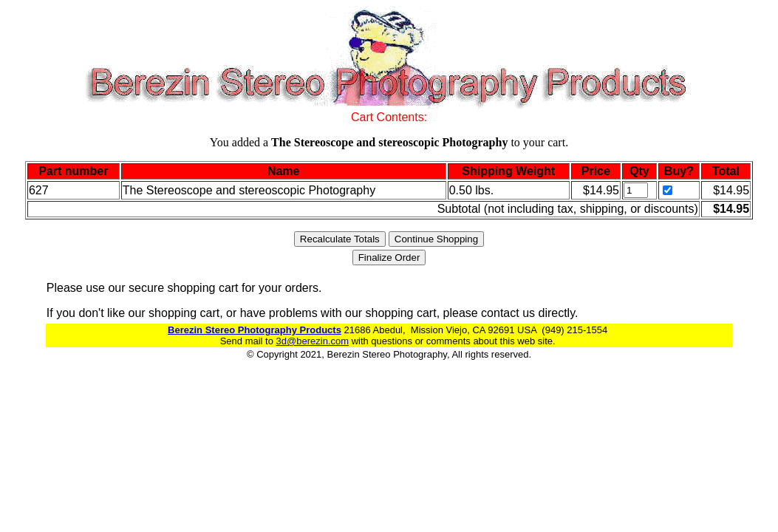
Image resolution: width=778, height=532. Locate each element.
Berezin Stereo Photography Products (255, 330)
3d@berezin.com (313, 341)
